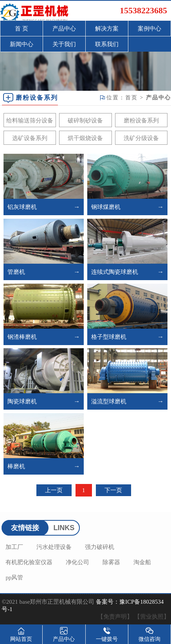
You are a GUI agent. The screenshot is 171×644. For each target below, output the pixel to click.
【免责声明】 (115, 617)
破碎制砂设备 (85, 121)
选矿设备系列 (30, 138)
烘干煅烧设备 (85, 138)
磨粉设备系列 (141, 121)
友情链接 (25, 528)
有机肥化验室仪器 (29, 562)
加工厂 (14, 547)
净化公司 (77, 562)
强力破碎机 (100, 547)
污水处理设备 (54, 547)
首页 (131, 98)
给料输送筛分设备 (30, 121)
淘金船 (142, 562)
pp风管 (14, 577)
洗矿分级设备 (141, 138)
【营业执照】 (152, 617)
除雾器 (111, 562)
